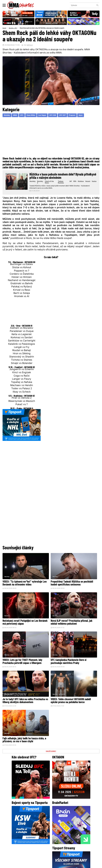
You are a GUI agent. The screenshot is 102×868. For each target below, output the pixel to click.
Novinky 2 (43, 183)
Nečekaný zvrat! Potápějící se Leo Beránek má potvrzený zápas (82, 578)
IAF (71, 182)
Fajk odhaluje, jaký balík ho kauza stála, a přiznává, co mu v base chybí (83, 646)
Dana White (35, 116)
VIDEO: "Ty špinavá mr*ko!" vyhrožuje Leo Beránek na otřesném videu (17, 578)
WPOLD (30, 46)
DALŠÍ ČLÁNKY (51, 659)
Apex (92, 116)
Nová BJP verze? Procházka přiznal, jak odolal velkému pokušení (17, 612)
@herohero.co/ (30, 819)
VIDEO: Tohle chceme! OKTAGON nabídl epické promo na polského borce (49, 646)
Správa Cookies (43, 865)
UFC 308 (60, 116)
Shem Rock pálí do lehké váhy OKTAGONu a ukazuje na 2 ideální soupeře (46, 28)
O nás (32, 846)
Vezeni (88, 182)
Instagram (61, 827)
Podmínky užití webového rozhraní (23, 865)
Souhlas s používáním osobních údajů (63, 865)
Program (82, 116)
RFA (75, 182)
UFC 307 (71, 116)
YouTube (79, 827)
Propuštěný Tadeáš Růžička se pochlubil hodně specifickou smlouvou (50, 578)
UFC (17, 28)
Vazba (94, 182)
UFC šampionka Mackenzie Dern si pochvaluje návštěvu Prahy (83, 612)
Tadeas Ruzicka (62, 183)
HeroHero (42, 846)
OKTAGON (47, 637)
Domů (5, 28)
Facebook (42, 827)
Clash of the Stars (52, 183)
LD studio (88, 865)
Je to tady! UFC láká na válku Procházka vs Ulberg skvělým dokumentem (18, 646)
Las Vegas (48, 116)
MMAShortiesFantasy (61, 846)
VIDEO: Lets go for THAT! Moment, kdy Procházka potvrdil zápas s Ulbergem (49, 612)
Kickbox (81, 182)
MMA (17, 116)
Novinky (12, 28)
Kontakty (78, 841)
